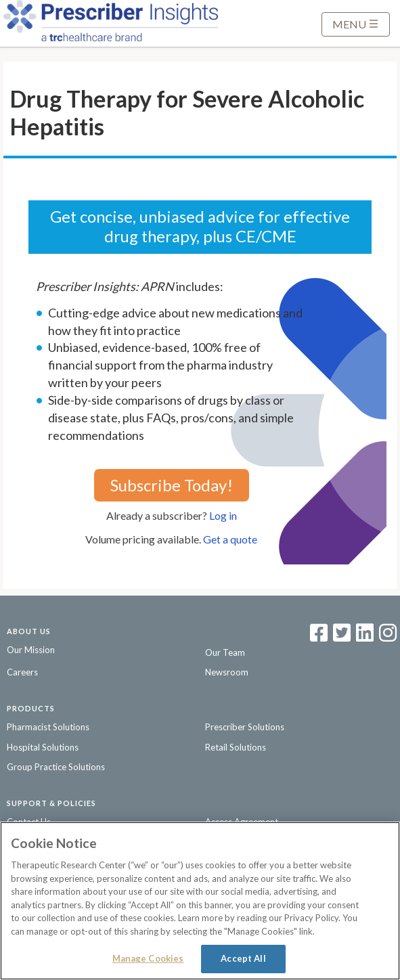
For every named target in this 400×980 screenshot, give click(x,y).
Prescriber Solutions (245, 727)
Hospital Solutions (43, 747)
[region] (200, 901)
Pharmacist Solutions (48, 727)
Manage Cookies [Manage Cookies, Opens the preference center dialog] (148, 958)
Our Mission (31, 650)
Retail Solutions (236, 747)
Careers (22, 672)
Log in (223, 515)
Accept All (243, 958)
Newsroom (227, 672)
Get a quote (230, 539)
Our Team (225, 652)
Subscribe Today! (172, 485)
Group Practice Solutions (56, 767)
